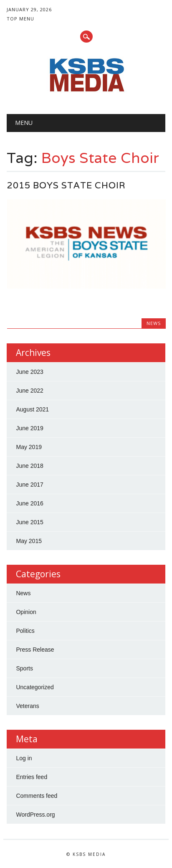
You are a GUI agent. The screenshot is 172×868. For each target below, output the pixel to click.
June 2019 (29, 428)
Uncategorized (35, 687)
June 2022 (29, 391)
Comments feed (37, 796)
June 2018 (29, 466)
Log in (24, 758)
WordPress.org (35, 815)
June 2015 (29, 522)
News (154, 323)
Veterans (27, 706)
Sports (24, 668)
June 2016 (29, 503)
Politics (25, 631)
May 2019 (29, 447)
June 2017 (29, 485)
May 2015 (29, 541)
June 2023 (29, 372)
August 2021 (32, 409)
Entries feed (32, 777)
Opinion (26, 612)
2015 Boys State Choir (66, 185)
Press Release (35, 650)
